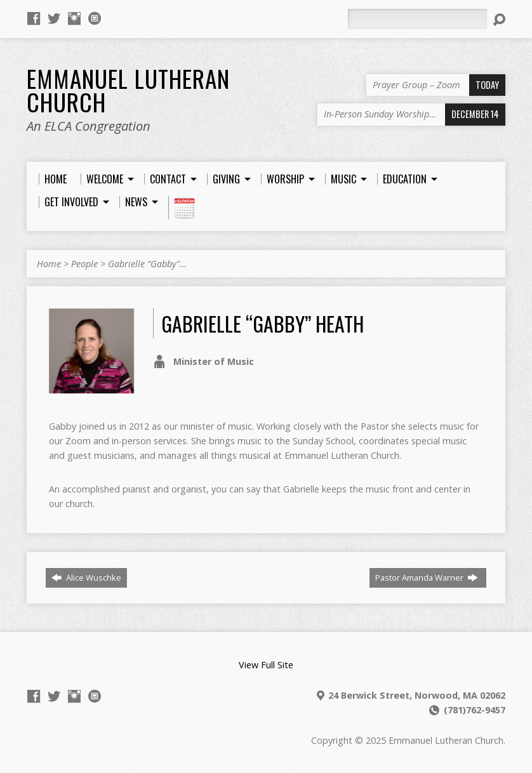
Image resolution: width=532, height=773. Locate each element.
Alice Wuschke (86, 578)
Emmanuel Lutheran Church (128, 90)
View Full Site (266, 665)
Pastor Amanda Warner (427, 578)
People (84, 264)
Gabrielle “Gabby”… (147, 264)
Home (49, 264)
